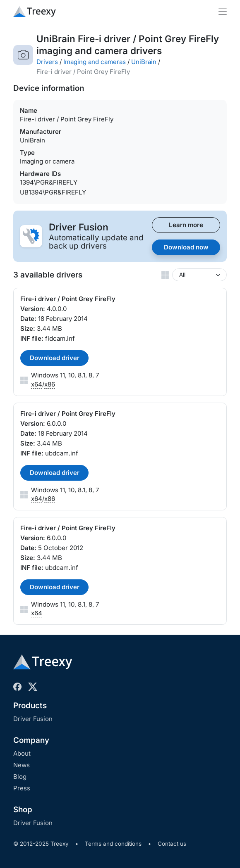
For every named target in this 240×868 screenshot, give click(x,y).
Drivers (47, 62)
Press (22, 788)
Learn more (186, 225)
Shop (23, 810)
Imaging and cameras (95, 62)
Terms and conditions (113, 844)
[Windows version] (199, 275)
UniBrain (144, 62)
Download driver (55, 358)
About (22, 753)
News (22, 765)
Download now (186, 247)
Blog (20, 777)
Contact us (172, 844)
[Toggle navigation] (223, 11)
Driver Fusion (33, 719)
